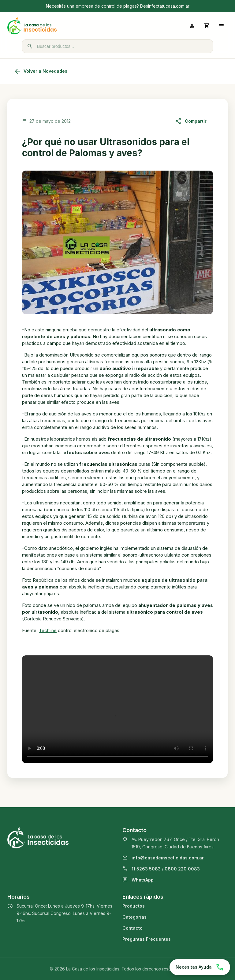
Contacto (132, 928)
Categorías (134, 917)
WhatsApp (143, 880)
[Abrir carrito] (207, 26)
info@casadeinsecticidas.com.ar (168, 858)
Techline (48, 630)
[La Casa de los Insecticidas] (62, 26)
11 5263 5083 (146, 869)
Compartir (191, 121)
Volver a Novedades (41, 71)
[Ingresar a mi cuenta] (192, 26)
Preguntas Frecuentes (147, 939)
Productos (134, 906)
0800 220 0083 (182, 869)
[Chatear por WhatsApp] (200, 967)
